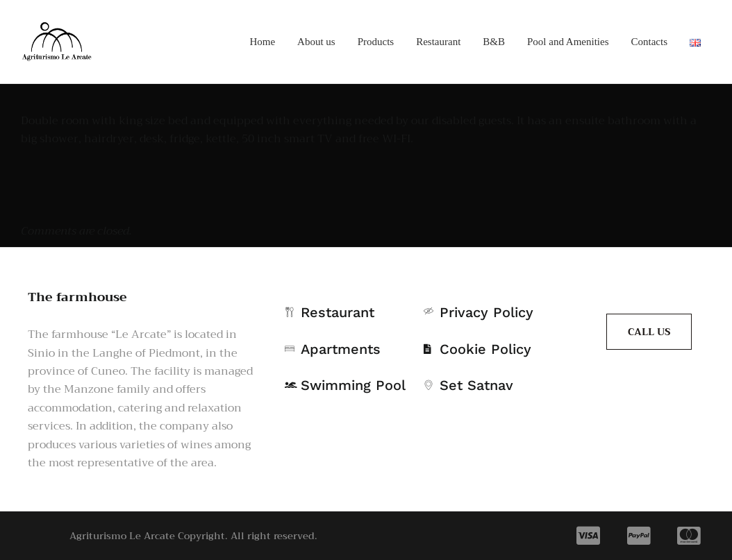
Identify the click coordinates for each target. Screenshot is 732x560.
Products (376, 42)
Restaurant (438, 42)
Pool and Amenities (568, 42)
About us (316, 42)
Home (262, 42)
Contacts (650, 42)
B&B (494, 42)
